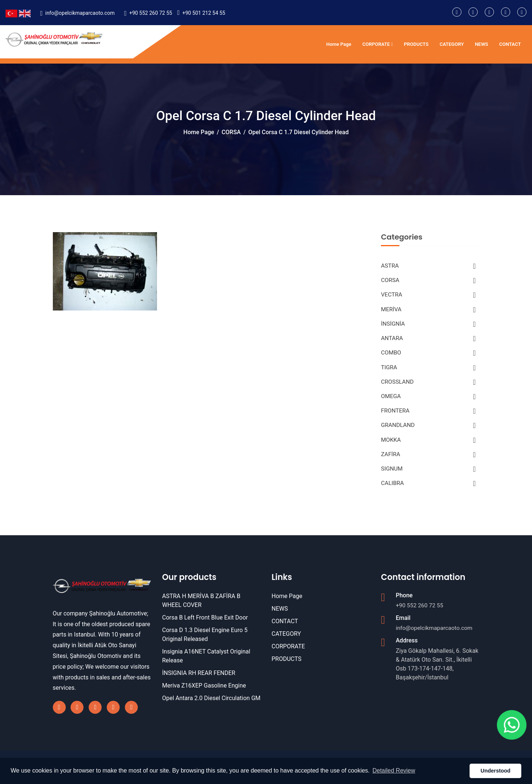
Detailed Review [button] (394, 771)
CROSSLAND (428, 384)
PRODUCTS (416, 44)
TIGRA (428, 370)
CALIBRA (428, 488)
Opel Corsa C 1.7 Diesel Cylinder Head (299, 132)
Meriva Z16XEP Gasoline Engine (204, 690)
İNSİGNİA (428, 325)
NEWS (481, 44)
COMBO (428, 355)
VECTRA (428, 296)
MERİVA (428, 310)
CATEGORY (452, 44)
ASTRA (428, 266)
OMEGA (428, 399)
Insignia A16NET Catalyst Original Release (206, 661)
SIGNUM (428, 473)
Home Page (339, 44)
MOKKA (428, 444)
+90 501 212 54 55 (204, 13)
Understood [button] (496, 771)
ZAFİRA (428, 458)
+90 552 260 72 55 (151, 13)
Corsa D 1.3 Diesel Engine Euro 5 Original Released (205, 639)
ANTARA (428, 340)
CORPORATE (378, 44)
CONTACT (510, 44)
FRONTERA (428, 414)
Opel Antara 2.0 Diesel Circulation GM (211, 703)
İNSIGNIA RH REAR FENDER (199, 678)
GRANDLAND (428, 429)
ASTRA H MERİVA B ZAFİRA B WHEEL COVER (201, 605)
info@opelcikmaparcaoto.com (80, 13)
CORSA (231, 132)
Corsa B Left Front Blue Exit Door (205, 622)
